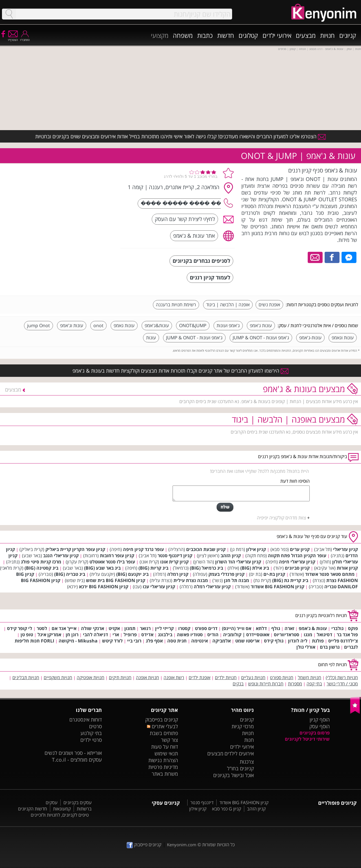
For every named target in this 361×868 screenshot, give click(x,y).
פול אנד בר (347, 635)
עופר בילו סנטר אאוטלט (112, 562)
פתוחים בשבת (164, 733)
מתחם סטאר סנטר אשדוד (330, 574)
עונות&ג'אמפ (157, 325)
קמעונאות (62, 809)
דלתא (261, 628)
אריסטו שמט (247, 641)
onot (98, 325)
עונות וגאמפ (343, 338)
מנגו (308, 635)
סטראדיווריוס (287, 635)
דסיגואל (324, 635)
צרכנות (247, 762)
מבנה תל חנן (236, 580)
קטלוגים (248, 35)
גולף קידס (274, 641)
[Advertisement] (74, 202)
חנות (249, 740)
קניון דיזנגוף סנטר (175, 556)
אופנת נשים (269, 305)
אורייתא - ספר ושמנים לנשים (73, 753)
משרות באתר (165, 774)
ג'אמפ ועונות (228, 325)
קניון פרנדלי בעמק (226, 574)
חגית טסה (177, 641)
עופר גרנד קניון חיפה (143, 549)
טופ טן (27, 635)
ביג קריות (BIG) (153, 568)
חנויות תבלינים (26, 677)
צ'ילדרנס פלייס (343, 641)
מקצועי (160, 35)
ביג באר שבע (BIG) (102, 568)
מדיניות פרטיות (163, 767)
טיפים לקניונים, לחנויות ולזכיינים (60, 815)
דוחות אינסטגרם (86, 720)
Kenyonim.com (182, 845)
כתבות (205, 35)
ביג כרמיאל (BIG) (206, 568)
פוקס (353, 628)
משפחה (183, 35)
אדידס (147, 635)
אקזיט (114, 628)
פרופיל (130, 635)
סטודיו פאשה (190, 635)
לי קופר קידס (20, 628)
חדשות (226, 35)
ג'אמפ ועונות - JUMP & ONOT (261, 338)
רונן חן (72, 635)
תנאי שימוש (166, 753)
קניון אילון (256, 549)
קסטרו (184, 628)
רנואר (145, 628)
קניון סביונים (297, 568)
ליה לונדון (298, 641)
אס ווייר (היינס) (237, 628)
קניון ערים (300, 549)
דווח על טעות (165, 747)
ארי (116, 635)
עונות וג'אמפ (72, 325)
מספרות (295, 684)
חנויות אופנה (148, 677)
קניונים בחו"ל (240, 768)
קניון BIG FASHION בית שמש (116, 580)
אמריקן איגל (49, 635)
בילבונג (165, 635)
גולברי (337, 628)
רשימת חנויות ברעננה (176, 305)
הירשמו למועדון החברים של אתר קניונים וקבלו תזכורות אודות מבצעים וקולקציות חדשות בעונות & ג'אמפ (180, 371)
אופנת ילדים (200, 677)
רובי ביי (134, 641)
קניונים (348, 35)
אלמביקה (222, 641)
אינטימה (200, 641)
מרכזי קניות (243, 726)
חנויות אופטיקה (91, 677)
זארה (289, 628)
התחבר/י (25, 38)
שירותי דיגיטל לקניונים (307, 739)
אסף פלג (154, 641)
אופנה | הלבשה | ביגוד (228, 305)
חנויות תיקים (120, 677)
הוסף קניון (320, 720)
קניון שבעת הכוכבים (206, 549)
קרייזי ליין (164, 628)
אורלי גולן (306, 647)
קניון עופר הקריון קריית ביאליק (75, 549)
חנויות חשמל (310, 677)
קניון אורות (347, 568)
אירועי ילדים (277, 35)
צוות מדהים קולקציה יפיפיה (281, 518)
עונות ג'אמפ (261, 325)
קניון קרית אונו (174, 562)
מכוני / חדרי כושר (342, 684)
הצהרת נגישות (163, 760)
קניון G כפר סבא (227, 809)
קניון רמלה (178, 574)
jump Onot (38, 325)
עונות (151, 338)
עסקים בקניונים (78, 803)
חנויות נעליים (253, 677)
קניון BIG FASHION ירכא (104, 587)
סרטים (95, 726)
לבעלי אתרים (162, 726)
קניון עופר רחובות (117, 556)
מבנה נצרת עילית (191, 580)
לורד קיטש (112, 641)
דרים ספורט (206, 628)
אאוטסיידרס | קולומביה (246, 635)
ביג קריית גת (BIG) (290, 580)
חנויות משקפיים (58, 677)
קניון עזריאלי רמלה (212, 587)
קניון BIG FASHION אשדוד (278, 587)
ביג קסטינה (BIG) (41, 568)
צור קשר (170, 740)
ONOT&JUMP (193, 325)
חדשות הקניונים (33, 809)
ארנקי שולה (93, 628)
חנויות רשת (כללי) (342, 677)
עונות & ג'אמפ (313, 628)
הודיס (213, 635)
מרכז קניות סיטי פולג (41, 562)
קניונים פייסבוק (144, 845)
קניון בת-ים (274, 574)
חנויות (327, 35)
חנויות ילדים (226, 677)
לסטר (42, 628)
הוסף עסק (320, 726)
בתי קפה (314, 684)
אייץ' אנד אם (64, 628)
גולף (276, 628)
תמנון (130, 628)
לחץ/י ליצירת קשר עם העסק (185, 219)
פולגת (318, 641)
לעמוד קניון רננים (210, 277)
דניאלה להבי (95, 635)
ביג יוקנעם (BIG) (132, 574)
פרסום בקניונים (315, 733)
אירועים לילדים (239, 753)
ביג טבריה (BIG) (70, 574)
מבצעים (306, 35)
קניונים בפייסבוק (162, 720)
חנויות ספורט (282, 677)
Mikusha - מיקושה (78, 641)
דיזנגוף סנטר (202, 803)
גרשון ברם (330, 647)
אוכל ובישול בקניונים (234, 775)
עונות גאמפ (124, 325)
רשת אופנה (174, 677)
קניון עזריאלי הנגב (61, 556)
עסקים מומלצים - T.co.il (77, 760)
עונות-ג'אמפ (310, 338)
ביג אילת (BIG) (255, 568)
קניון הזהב (231, 556)
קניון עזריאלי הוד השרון (238, 562)
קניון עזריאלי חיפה (297, 562)
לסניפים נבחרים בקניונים (201, 261)
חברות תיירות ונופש (266, 684)
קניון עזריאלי (345, 549)
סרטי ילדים (91, 740)
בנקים (238, 684)
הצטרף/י (13, 38)
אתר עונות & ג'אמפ (194, 236)
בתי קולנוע (91, 733)
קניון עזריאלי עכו (159, 587)
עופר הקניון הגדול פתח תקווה (297, 556)
